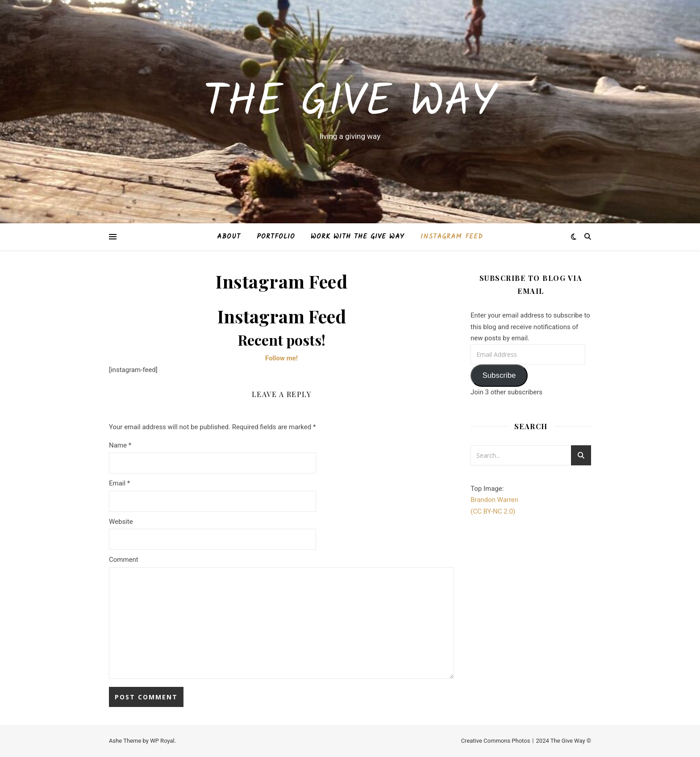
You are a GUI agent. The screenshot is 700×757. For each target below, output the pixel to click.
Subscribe (499, 375)
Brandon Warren (494, 500)
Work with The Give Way (358, 237)
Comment (124, 560)
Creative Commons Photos (496, 741)
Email (119, 483)
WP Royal (162, 741)
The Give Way (350, 103)
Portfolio (276, 237)
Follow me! (281, 358)
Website (121, 522)
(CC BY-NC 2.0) (493, 511)
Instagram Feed (452, 237)
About (229, 237)
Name (120, 445)
